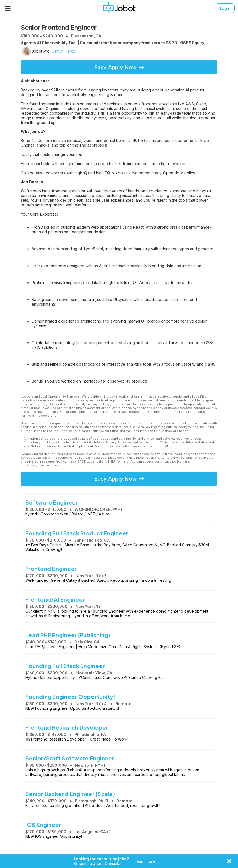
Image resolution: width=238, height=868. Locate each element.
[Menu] (8, 8)
